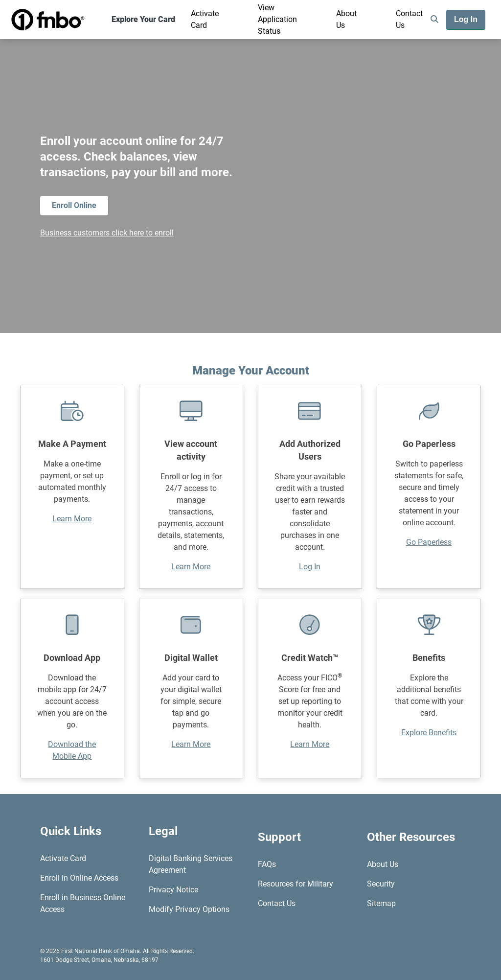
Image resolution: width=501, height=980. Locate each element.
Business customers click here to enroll (107, 233)
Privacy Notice (173, 890)
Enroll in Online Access (79, 878)
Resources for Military (296, 884)
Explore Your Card (143, 19)
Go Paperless (429, 542)
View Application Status (277, 19)
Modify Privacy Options (189, 909)
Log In (310, 567)
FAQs (267, 864)
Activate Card (205, 19)
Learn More (72, 519)
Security (381, 884)
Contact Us (409, 19)
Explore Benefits (429, 733)
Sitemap (381, 903)
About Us (346, 19)
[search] (434, 20)
